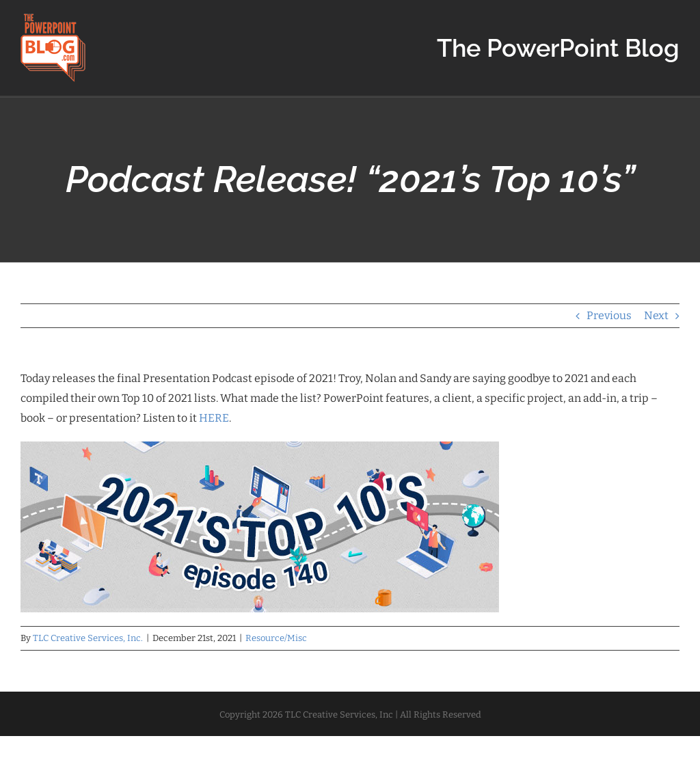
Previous (609, 315)
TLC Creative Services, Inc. (88, 638)
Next (656, 315)
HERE (214, 418)
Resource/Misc (276, 638)
